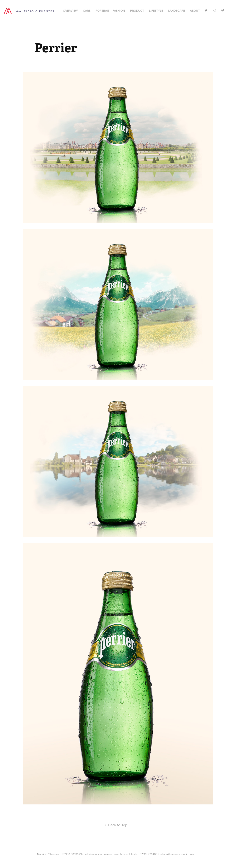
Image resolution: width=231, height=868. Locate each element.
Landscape (177, 11)
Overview (70, 11)
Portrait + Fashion (110, 11)
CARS (87, 11)
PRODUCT (137, 11)
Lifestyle (156, 11)
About (195, 11)
